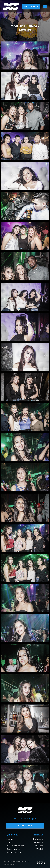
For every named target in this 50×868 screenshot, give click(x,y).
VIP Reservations (15, 846)
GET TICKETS (31, 7)
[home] (10, 6)
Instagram (38, 839)
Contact (11, 842)
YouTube (39, 846)
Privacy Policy (14, 852)
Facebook (38, 842)
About (10, 839)
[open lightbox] (25, 55)
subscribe (25, 826)
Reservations (13, 849)
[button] (45, 7)
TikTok (40, 849)
